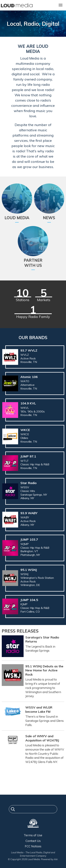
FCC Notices (33, 846)
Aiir (56, 859)
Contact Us (33, 841)
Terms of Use (33, 835)
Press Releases (20, 631)
